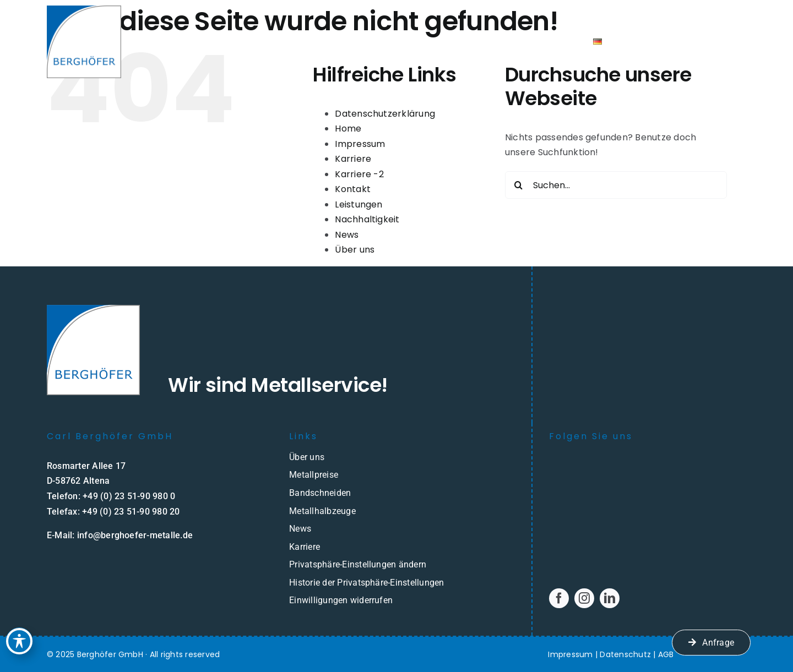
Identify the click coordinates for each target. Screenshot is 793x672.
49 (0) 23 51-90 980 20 (133, 512)
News (347, 235)
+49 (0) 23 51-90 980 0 (129, 496)
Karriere (353, 159)
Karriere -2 (359, 174)
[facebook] (559, 598)
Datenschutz (625, 654)
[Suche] (519, 185)
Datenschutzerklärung (385, 114)
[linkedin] (610, 598)
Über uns (355, 250)
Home (348, 129)
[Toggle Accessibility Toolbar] (19, 641)
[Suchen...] (616, 185)
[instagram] (584, 598)
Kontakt (353, 189)
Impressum (360, 144)
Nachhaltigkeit (367, 219)
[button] (397, 565)
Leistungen (359, 204)
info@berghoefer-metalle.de (135, 535)
